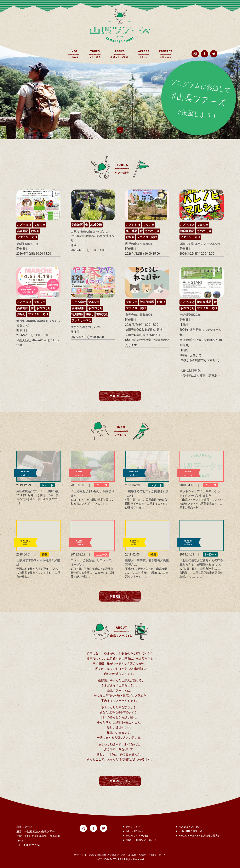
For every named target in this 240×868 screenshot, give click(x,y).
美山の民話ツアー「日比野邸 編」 (38, 491)
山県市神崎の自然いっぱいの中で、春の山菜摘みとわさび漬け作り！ (92, 236)
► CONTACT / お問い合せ (190, 831)
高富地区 (23, 231)
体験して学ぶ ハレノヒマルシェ (200, 244)
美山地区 (77, 225)
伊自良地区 (187, 231)
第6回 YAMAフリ (27, 244)
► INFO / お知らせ (133, 831)
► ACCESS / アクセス (188, 827)
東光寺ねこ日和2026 (139, 315)
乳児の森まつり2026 (139, 244)
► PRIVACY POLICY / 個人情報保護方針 (198, 836)
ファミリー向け (27, 237)
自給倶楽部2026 (190, 315)
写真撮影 (77, 314)
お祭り (35, 231)
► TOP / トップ (131, 827)
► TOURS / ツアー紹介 (135, 836)
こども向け (24, 225)
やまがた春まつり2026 (86, 327)
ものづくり (152, 231)
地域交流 (96, 225)
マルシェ (40, 225)
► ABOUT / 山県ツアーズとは (139, 840)
